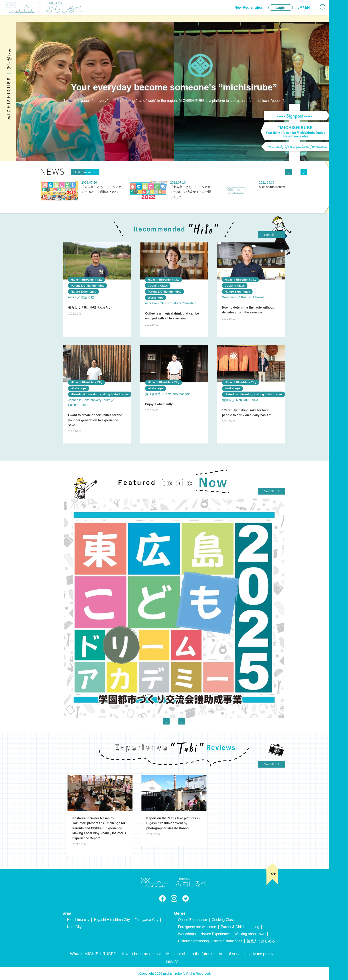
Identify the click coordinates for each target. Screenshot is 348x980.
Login (271, 11)
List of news (85, 172)
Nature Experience (215, 934)
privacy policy (261, 954)
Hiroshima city (78, 920)
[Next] (304, 172)
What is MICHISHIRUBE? (93, 954)
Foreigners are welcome (197, 927)
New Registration (239, 11)
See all (272, 235)
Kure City (74, 927)
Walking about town (250, 934)
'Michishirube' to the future (189, 954)
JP (290, 11)
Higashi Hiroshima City (112, 920)
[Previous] (288, 172)
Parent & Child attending (240, 927)
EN (297, 11)
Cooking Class (223, 920)
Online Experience (193, 920)
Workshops (187, 934)
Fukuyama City (146, 920)
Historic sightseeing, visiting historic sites (210, 941)
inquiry (172, 961)
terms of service (231, 954)
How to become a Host (140, 954)
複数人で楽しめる (261, 941)
